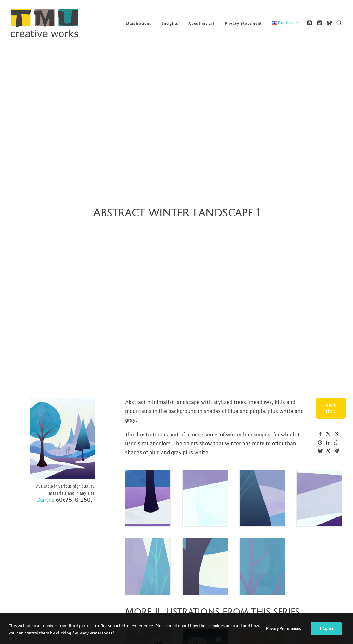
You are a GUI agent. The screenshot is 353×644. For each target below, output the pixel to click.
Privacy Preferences (283, 635)
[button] (310, 23)
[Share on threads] (336, 381)
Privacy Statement (243, 23)
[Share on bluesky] (320, 398)
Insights (170, 23)
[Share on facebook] (320, 381)
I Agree (326, 635)
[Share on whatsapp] (336, 389)
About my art (201, 23)
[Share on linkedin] (328, 389)
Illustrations (139, 23)
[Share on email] (336, 398)
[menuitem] (139, 24)
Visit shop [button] (331, 355)
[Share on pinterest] (320, 389)
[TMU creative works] (45, 23)
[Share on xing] (328, 398)
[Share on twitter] (328, 381)
